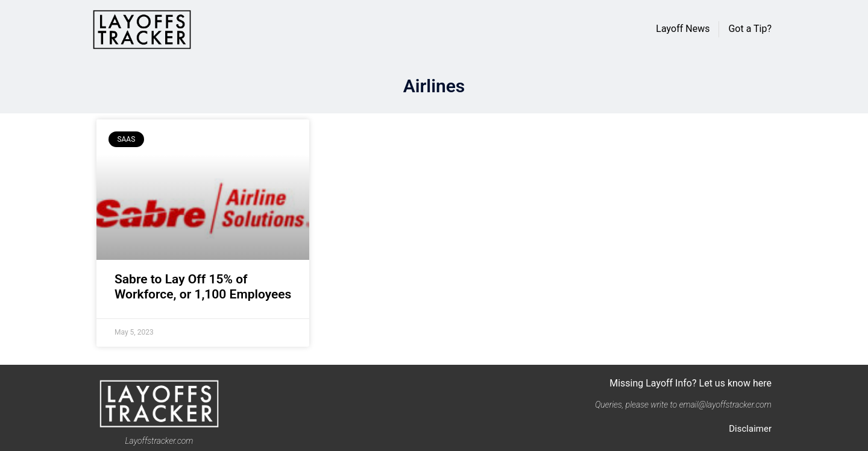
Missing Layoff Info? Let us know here (690, 383)
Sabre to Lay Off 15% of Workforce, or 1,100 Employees (203, 287)
